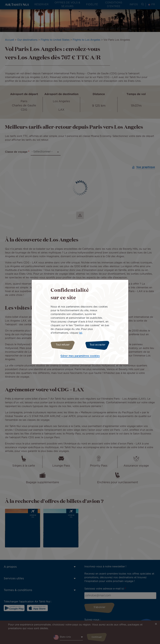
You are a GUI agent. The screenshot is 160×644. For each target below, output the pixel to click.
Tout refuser (62, 345)
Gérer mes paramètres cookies (80, 357)
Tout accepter (98, 345)
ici (81, 333)
